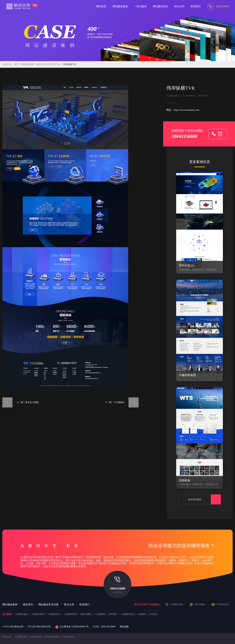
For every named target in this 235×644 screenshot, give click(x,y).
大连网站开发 (71, 614)
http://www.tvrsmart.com (187, 110)
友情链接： (8, 637)
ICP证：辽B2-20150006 (104, 627)
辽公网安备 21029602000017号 (72, 627)
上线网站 (142, 614)
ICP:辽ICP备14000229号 (39, 627)
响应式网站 (204, 96)
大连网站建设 (173, 96)
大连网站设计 (54, 614)
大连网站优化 (127, 614)
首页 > (17, 64)
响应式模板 (200, 604)
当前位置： (8, 64)
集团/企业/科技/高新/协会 (49, 64)
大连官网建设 (68, 637)
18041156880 (118, 589)
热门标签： (8, 614)
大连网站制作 (189, 96)
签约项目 (113, 614)
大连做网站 (100, 614)
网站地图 (124, 627)
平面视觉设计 (223, 604)
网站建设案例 (27, 64)
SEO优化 (153, 614)
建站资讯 (28, 605)
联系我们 (84, 605)
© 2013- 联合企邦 (13, 627)
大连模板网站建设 (51, 637)
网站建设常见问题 (48, 605)
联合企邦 (69, 605)
